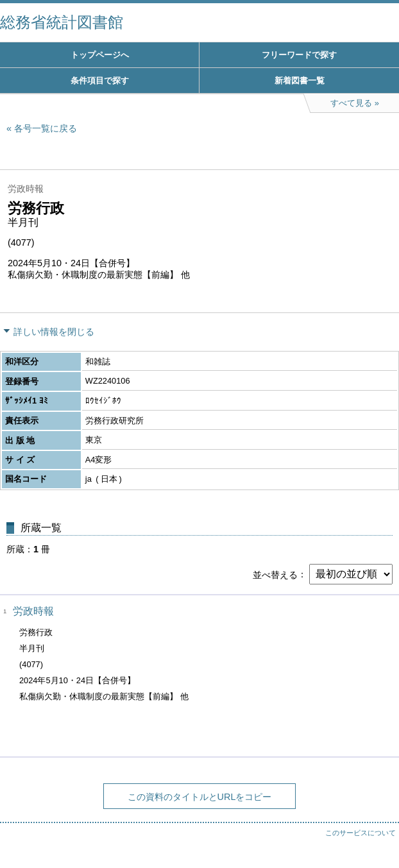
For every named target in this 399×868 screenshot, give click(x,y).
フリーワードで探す (299, 55)
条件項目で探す (100, 81)
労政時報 (33, 611)
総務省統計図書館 (62, 22)
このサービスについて (361, 833)
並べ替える (275, 574)
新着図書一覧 (300, 81)
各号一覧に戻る (46, 128)
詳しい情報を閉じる (54, 332)
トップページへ (100, 55)
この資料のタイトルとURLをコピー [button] (200, 797)
